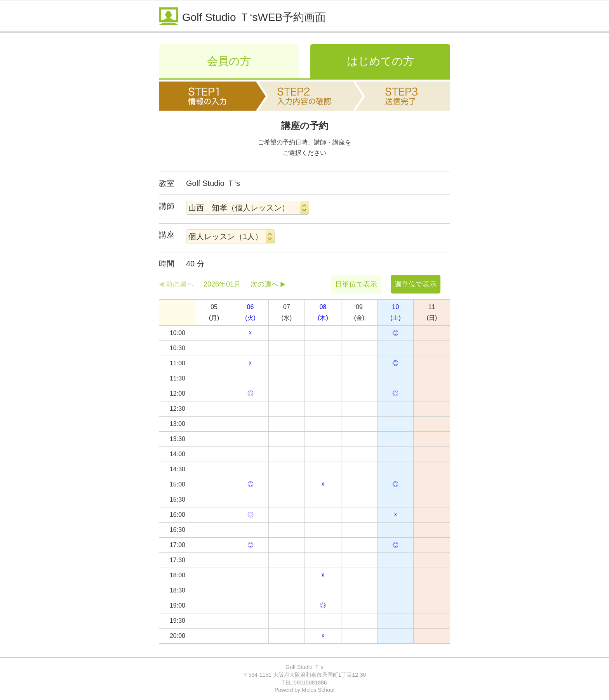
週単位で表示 (416, 284)
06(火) (250, 312)
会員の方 (229, 61)
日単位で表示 (356, 284)
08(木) (323, 312)
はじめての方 (380, 61)
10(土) (396, 312)
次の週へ (264, 284)
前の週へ (180, 284)
